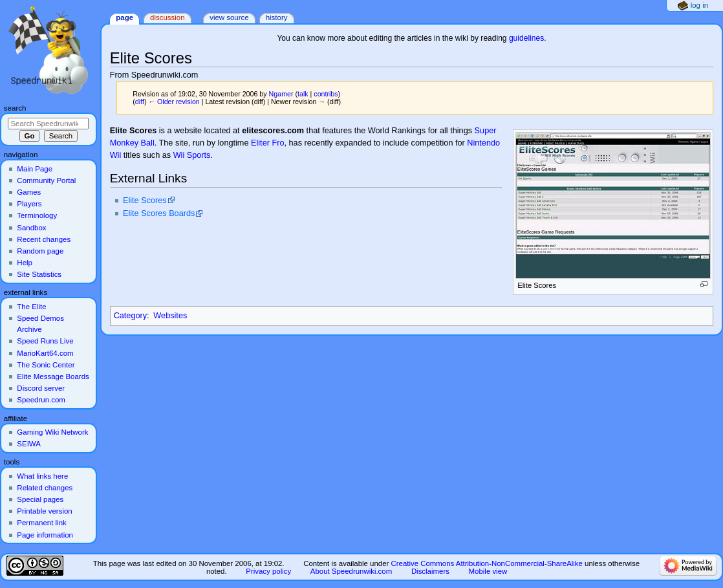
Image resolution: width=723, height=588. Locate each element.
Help (25, 263)
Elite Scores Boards (159, 213)
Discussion (167, 17)
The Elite (31, 307)
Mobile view (488, 571)
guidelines (526, 38)
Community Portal (46, 180)
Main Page (35, 169)
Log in (699, 5)
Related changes (45, 488)
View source (229, 17)
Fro (278, 143)
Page (124, 17)
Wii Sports (192, 155)
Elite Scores (145, 201)
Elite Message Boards (53, 376)
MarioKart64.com (45, 353)
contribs (326, 94)
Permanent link (41, 523)
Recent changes (44, 239)
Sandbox (31, 228)
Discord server (41, 388)
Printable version (44, 511)
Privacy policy (268, 571)
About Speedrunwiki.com (351, 571)
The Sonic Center (46, 365)
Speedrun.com (41, 400)
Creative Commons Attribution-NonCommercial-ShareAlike (486, 563)
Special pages (40, 499)
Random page (40, 251)
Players (29, 204)
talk (303, 94)
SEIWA (28, 444)
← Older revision (174, 102)
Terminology (37, 215)
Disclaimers (430, 571)
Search (15, 108)
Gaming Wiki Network (52, 432)
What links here (42, 476)
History (277, 17)
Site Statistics (39, 274)
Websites (170, 316)
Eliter (260, 143)
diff (140, 102)
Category (130, 316)
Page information (45, 535)
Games (29, 192)
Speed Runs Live (45, 341)
